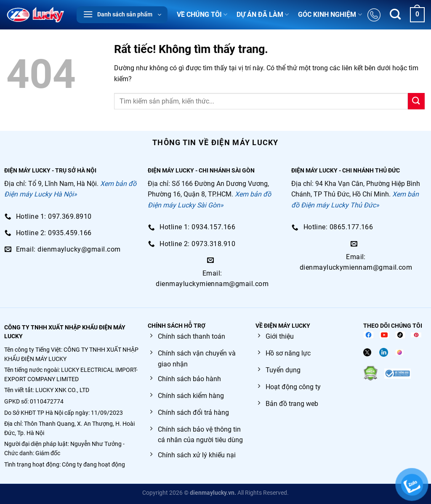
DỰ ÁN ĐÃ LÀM (263, 15)
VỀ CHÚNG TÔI (202, 15)
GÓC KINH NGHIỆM (330, 15)
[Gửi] (416, 101)
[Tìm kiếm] (395, 15)
